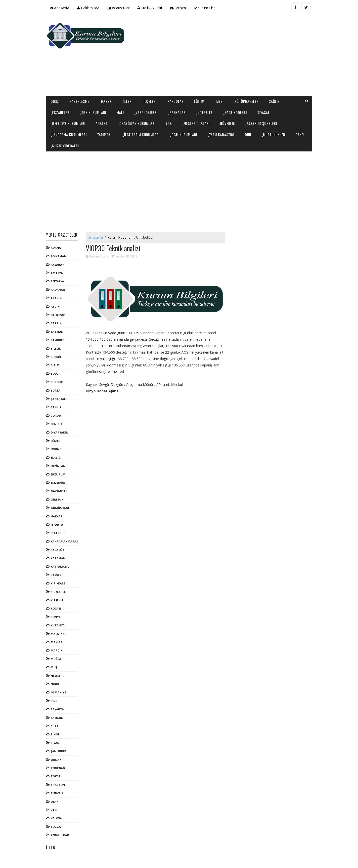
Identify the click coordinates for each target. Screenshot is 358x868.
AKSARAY (57, 265)
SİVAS (55, 743)
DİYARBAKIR (59, 432)
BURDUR (57, 382)
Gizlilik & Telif (150, 8)
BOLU (55, 374)
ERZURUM (58, 474)
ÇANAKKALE (59, 399)
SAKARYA (57, 709)
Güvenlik (227, 123)
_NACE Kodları (235, 112)
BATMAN (57, 332)
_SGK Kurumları (93, 112)
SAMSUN (57, 718)
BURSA (56, 390)
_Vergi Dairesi (146, 112)
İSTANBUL (58, 533)
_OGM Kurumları (184, 134)
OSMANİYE (58, 692)
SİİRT (55, 726)
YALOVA (56, 818)
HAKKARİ (57, 516)
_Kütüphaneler (246, 101)
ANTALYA (57, 281)
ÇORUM (56, 416)
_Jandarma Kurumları (69, 134)
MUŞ (54, 667)
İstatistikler (118, 8)
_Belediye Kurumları (68, 123)
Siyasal (264, 112)
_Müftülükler (273, 134)
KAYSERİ (57, 575)
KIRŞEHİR (57, 600)
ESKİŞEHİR (58, 483)
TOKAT (56, 776)
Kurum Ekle (205, 8)
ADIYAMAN (59, 256)
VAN (54, 810)
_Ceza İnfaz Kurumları (137, 123)
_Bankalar (177, 112)
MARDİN (57, 650)
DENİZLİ (56, 424)
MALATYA (58, 634)
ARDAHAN (58, 290)
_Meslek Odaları (196, 123)
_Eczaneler (60, 112)
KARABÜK (57, 550)
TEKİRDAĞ (58, 768)
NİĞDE (55, 684)
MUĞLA (56, 659)
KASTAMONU (60, 566)
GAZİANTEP (59, 491)
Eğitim (199, 101)
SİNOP (55, 734)
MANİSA (57, 642)
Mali (120, 112)
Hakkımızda (88, 8)
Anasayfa (60, 8)
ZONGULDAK (60, 835)
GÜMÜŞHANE (60, 508)
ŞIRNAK (56, 760)
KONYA (56, 617)
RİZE (54, 701)
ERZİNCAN (58, 466)
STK (169, 123)
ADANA (56, 248)
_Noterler (204, 112)
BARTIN (56, 323)
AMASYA (57, 273)
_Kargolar (175, 101)
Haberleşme (79, 101)
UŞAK (54, 802)
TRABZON (58, 785)
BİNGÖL (56, 357)
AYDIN (55, 307)
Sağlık (274, 101)
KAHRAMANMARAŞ (64, 541)
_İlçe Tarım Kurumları (141, 134)
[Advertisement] (221, 56)
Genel (300, 134)
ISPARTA (57, 524)
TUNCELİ (57, 793)
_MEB (219, 101)
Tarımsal (105, 134)
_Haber (106, 101)
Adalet (102, 123)
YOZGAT (57, 827)
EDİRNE (56, 449)
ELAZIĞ (56, 457)
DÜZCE (55, 441)
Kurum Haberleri (120, 237)
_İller (127, 101)
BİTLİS (55, 365)
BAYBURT (57, 340)
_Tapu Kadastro (221, 134)
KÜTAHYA (58, 625)
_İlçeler (149, 101)
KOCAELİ (57, 608)
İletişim (178, 8)
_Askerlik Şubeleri (261, 123)
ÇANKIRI (57, 407)
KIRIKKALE (58, 583)
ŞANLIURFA (59, 751)
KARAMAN (58, 558)
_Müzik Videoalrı (65, 146)
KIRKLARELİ (59, 592)
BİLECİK (56, 348)
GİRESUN (57, 499)
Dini (248, 134)
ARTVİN (56, 298)
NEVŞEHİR (58, 676)
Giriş (55, 101)
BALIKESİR (58, 315)
